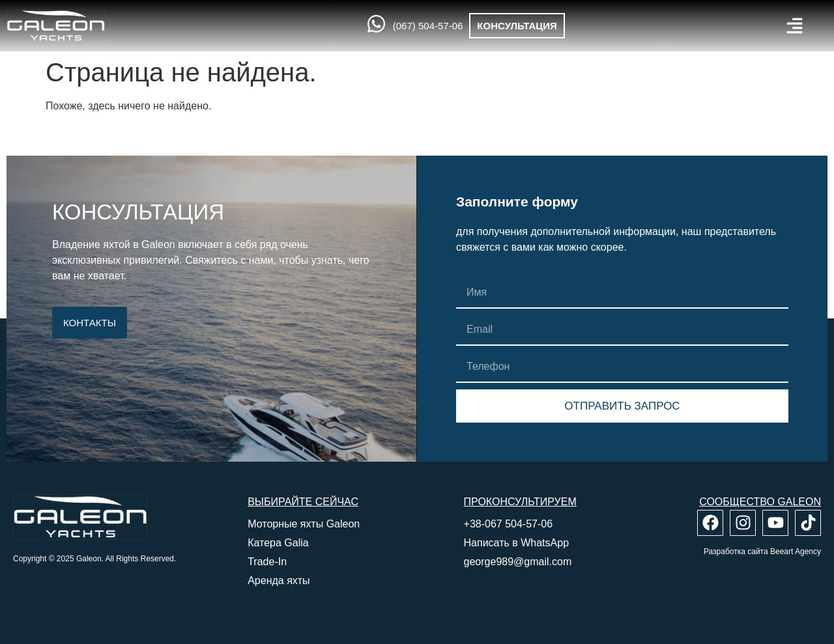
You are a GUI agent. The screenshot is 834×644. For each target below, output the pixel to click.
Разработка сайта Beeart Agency (762, 552)
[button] (795, 26)
